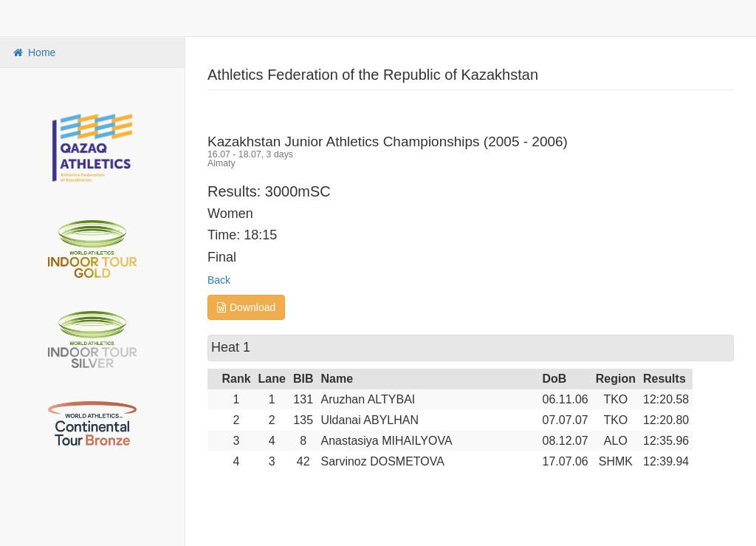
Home (33, 52)
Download (246, 307)
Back (219, 280)
